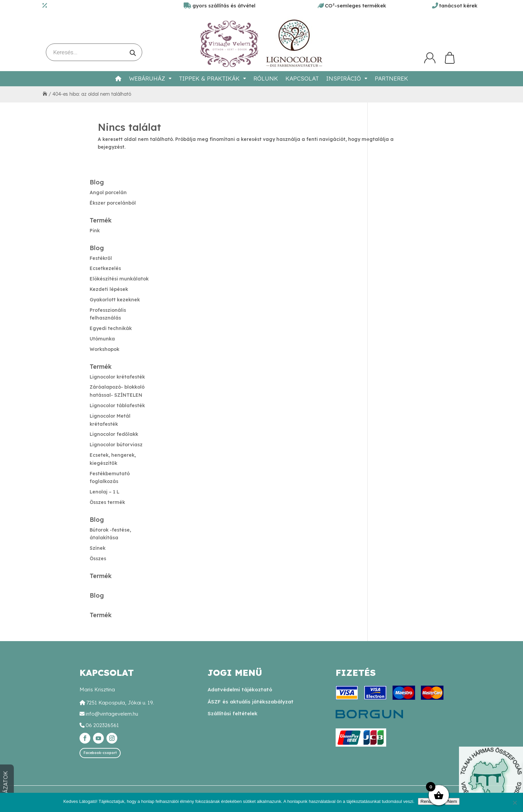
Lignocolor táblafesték (117, 405)
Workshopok (104, 349)
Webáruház (147, 78)
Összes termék (107, 502)
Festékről (101, 258)
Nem (452, 801)
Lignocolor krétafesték (117, 377)
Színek (98, 548)
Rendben (430, 801)
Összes (98, 559)
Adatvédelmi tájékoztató (240, 689)
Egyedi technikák (111, 328)
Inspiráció (344, 78)
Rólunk (266, 78)
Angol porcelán (108, 192)
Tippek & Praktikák (209, 78)
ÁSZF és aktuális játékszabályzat (251, 702)
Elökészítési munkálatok (119, 279)
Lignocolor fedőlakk (114, 434)
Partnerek (391, 78)
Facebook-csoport (100, 753)
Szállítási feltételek (233, 713)
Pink (95, 231)
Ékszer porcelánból (113, 203)
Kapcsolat (302, 78)
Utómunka (102, 339)
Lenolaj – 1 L (104, 492)
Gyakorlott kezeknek (115, 300)
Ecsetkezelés (105, 268)
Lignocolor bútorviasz (116, 445)
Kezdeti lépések (109, 289)
